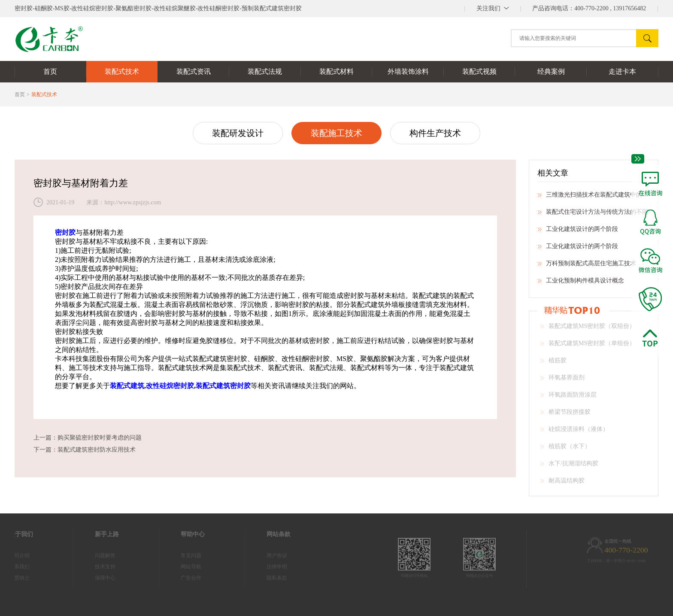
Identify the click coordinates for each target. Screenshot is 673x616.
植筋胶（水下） (565, 449)
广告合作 (179, 578)
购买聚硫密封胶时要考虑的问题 (100, 438)
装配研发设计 (238, 133)
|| (493, 8)
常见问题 (179, 555)
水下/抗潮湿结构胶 (569, 466)
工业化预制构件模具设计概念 (581, 283)
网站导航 (179, 567)
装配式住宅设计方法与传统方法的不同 (593, 215)
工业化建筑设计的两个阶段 (578, 232)
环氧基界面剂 (562, 380)
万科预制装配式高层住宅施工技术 (587, 266)
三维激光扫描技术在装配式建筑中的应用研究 (594, 197)
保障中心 (94, 578)
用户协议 (265, 555)
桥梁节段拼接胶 (565, 415)
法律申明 (265, 567)
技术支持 (94, 567)
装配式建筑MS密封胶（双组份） (588, 329)
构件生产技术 (435, 133)
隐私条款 (265, 578)
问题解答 (94, 555)
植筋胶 (553, 363)
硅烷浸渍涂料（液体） (574, 432)
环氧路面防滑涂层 (568, 398)
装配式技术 (44, 94)
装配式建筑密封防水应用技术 (97, 450)
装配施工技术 (336, 133)
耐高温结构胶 (562, 483)
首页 (20, 94)
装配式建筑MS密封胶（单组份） (588, 346)
